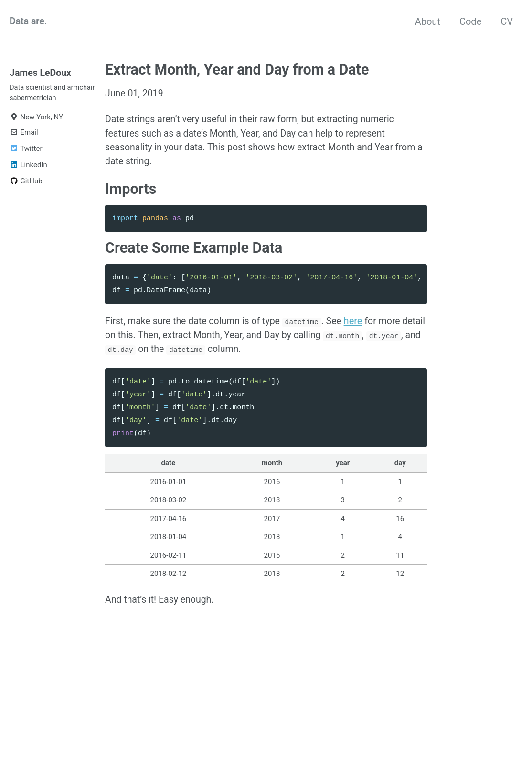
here (359, 326)
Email (24, 135)
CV (507, 21)
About (428, 21)
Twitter (26, 151)
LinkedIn (28, 168)
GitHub (26, 184)
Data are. (29, 21)
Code (470, 21)
